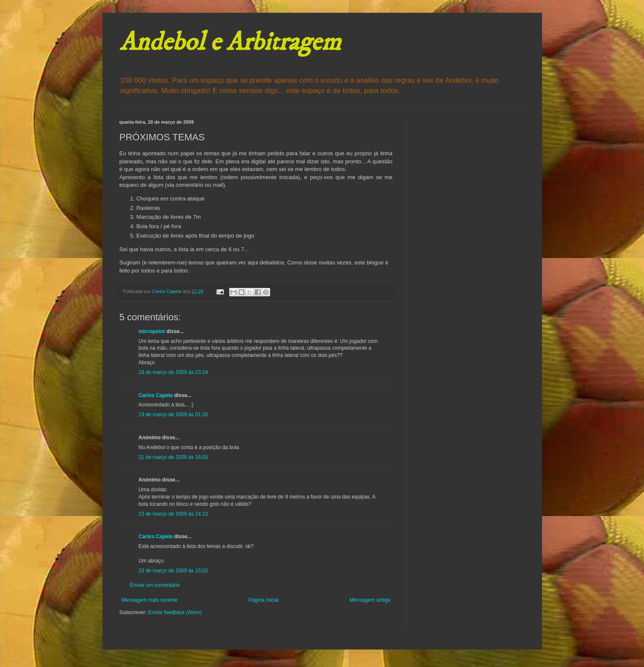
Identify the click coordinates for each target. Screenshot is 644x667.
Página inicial (264, 600)
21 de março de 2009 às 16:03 (173, 457)
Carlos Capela (156, 395)
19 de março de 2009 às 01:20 (173, 415)
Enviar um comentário (155, 585)
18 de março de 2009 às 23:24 (173, 372)
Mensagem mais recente (150, 600)
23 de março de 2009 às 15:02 (173, 571)
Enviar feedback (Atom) (175, 612)
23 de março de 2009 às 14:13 (173, 514)
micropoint (152, 331)
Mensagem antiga (370, 600)
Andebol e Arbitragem (230, 42)
